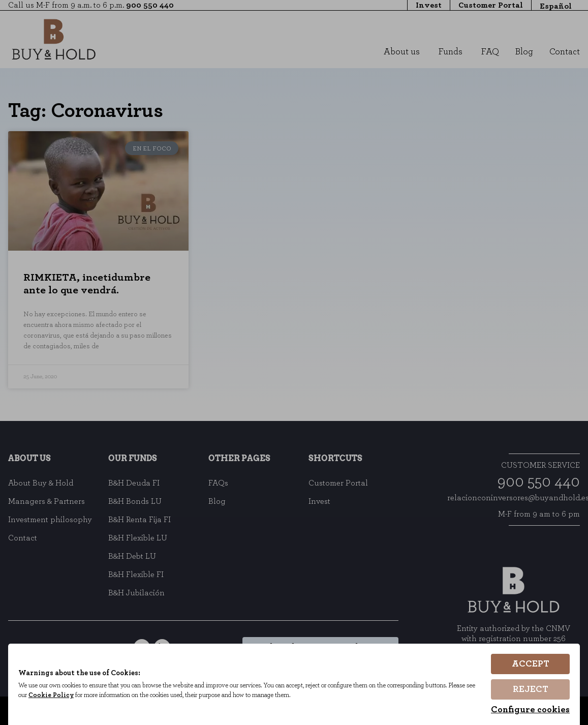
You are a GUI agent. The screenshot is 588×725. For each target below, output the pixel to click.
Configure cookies (530, 710)
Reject (531, 689)
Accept (531, 664)
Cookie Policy (61, 696)
